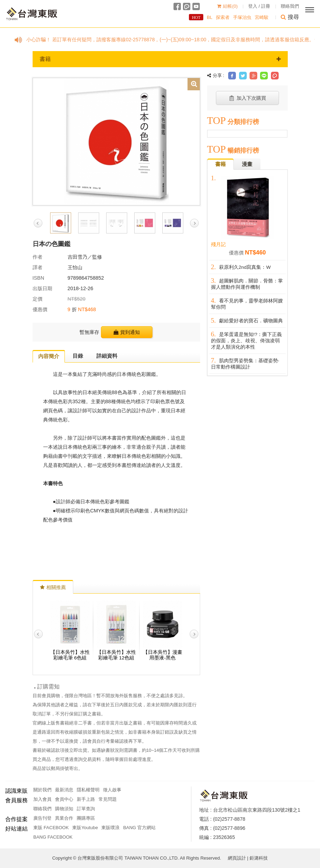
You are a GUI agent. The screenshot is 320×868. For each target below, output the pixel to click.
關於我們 (42, 790)
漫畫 (247, 164)
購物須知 (64, 809)
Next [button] (194, 223)
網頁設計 (237, 858)
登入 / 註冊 (259, 6)
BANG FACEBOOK (53, 837)
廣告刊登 (42, 818)
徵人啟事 (112, 790)
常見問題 (108, 799)
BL (210, 17)
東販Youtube (85, 828)
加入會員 (42, 799)
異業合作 (64, 818)
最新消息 (64, 790)
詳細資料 (107, 356)
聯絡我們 (290, 6)
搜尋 (290, 17)
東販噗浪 (110, 828)
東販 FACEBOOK (51, 828)
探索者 (223, 17)
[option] (116, 141)
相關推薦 (53, 587)
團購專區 (86, 818)
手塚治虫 (242, 17)
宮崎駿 (262, 17)
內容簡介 (49, 356)
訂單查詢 (86, 809)
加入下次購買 (247, 98)
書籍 (160, 59)
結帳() (227, 6)
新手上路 (86, 799)
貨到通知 (127, 332)
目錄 (78, 356)
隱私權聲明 (88, 790)
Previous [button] (38, 223)
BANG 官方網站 (139, 828)
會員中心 (64, 799)
